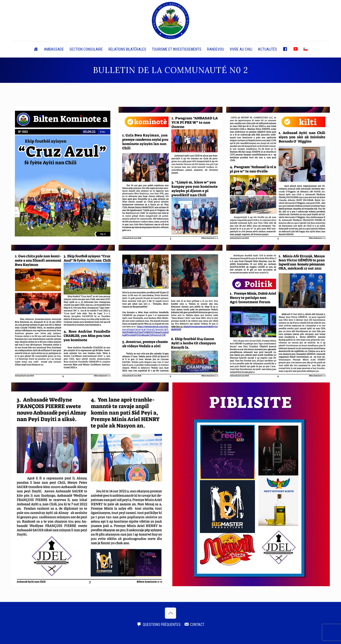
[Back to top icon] (170, 613)
